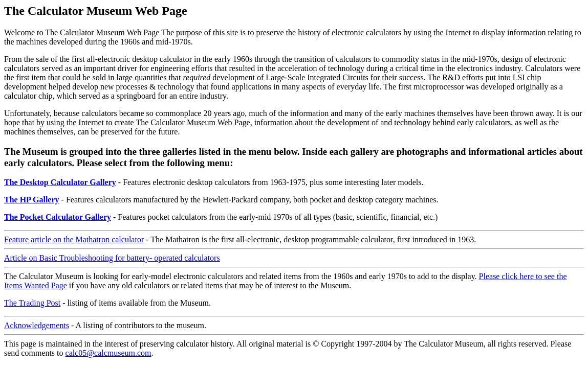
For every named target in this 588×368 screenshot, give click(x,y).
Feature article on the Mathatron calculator (74, 239)
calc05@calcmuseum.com (108, 353)
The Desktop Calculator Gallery (60, 182)
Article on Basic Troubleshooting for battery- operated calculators (112, 258)
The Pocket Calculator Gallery (58, 217)
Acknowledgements (37, 325)
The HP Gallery (32, 200)
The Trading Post (32, 303)
